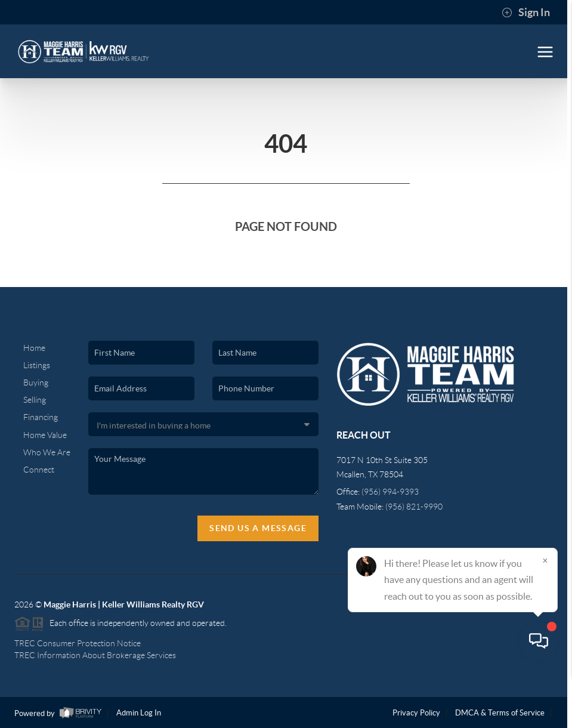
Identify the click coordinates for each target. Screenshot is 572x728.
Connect (39, 470)
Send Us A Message (258, 528)
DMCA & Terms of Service (500, 713)
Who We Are (47, 452)
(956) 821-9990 (414, 507)
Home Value (45, 435)
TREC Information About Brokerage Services (95, 655)
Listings (37, 365)
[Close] (545, 613)
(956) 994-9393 (390, 492)
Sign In (526, 13)
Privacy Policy (416, 713)
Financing (41, 417)
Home (34, 348)
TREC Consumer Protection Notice (78, 643)
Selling (35, 400)
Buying (36, 382)
